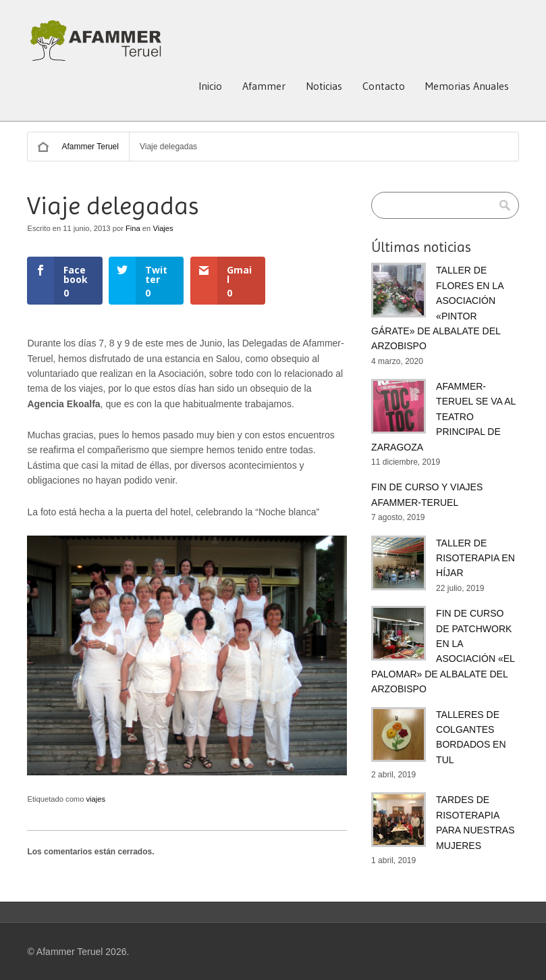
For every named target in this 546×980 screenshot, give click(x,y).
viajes (96, 799)
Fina (133, 228)
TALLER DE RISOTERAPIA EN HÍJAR (475, 558)
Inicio (210, 86)
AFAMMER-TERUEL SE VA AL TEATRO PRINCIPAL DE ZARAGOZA (443, 417)
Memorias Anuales (467, 86)
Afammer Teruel (90, 147)
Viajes (163, 228)
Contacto (384, 86)
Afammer (264, 86)
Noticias (324, 86)
